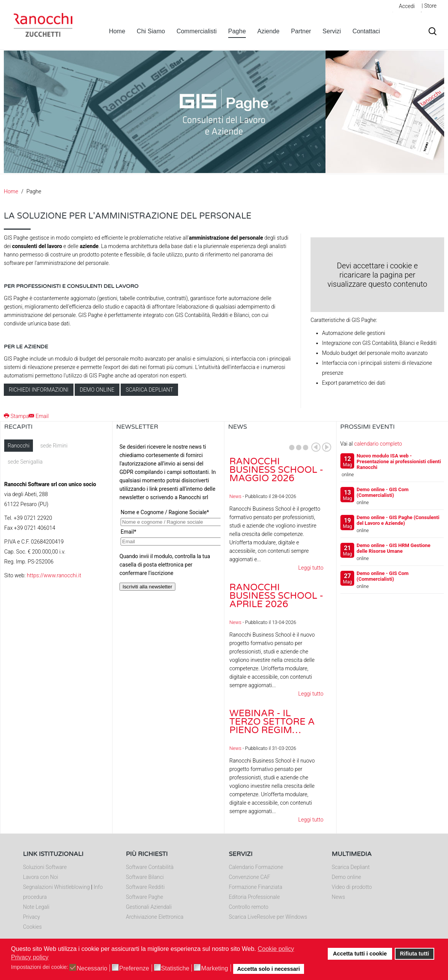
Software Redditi (145, 887)
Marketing (214, 969)
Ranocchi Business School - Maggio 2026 (276, 470)
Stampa (16, 416)
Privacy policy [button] (30, 957)
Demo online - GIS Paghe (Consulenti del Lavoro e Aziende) (398, 520)
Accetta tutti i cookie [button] (360, 954)
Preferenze (134, 969)
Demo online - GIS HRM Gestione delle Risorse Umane (393, 548)
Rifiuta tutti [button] (415, 954)
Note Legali (36, 907)
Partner (301, 31)
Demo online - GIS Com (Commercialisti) (383, 492)
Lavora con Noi (41, 877)
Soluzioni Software (45, 867)
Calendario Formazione (256, 867)
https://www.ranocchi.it (54, 575)
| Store (429, 6)
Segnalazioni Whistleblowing (56, 887)
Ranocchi (19, 446)
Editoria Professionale (254, 897)
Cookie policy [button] (276, 949)
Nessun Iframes (168, 516)
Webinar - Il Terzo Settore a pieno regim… (272, 722)
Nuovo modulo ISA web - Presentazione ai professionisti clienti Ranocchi (399, 461)
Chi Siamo (151, 31)
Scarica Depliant (351, 867)
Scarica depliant (149, 390)
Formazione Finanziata (256, 887)
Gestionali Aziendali (149, 907)
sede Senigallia (25, 462)
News (235, 496)
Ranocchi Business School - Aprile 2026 (276, 596)
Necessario (92, 969)
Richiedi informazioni (39, 390)
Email (39, 416)
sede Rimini (54, 446)
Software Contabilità (150, 867)
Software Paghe (145, 897)
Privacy (31, 917)
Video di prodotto (352, 887)
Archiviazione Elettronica (155, 917)
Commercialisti (197, 31)
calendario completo (378, 444)
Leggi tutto (311, 568)
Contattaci (366, 31)
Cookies (32, 927)
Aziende (268, 31)
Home (117, 31)
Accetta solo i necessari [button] (268, 969)
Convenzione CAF (250, 877)
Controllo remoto (249, 907)
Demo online (97, 390)
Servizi (332, 31)
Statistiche (175, 969)
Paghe (237, 31)
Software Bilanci (145, 877)
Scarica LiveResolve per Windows (268, 917)
